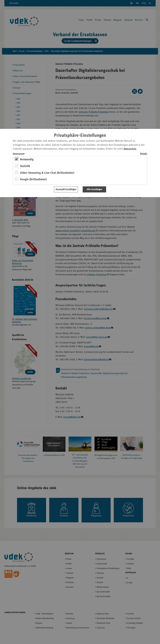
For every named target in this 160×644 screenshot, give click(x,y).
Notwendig (27, 159)
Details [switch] (144, 154)
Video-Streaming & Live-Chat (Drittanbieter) (47, 173)
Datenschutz (130, 149)
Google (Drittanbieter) (33, 179)
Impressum (19, 154)
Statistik (25, 166)
